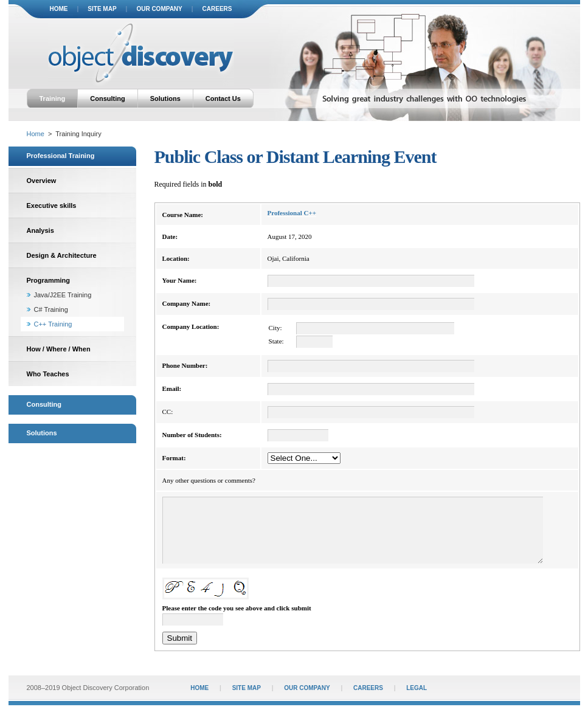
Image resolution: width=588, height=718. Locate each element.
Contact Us (223, 98)
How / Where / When (59, 349)
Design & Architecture (62, 255)
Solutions (165, 98)
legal (417, 701)
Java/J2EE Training (63, 295)
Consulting (107, 98)
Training (53, 98)
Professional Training (61, 156)
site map (102, 9)
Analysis (40, 230)
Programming (49, 280)
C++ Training (53, 324)
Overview (42, 181)
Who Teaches (48, 374)
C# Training (51, 309)
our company (159, 9)
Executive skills (52, 205)
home (59, 9)
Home (36, 134)
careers (217, 9)
